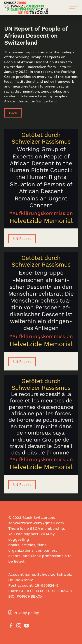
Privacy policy (24, 613)
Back (13, 113)
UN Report (22, 238)
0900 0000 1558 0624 (49, 591)
